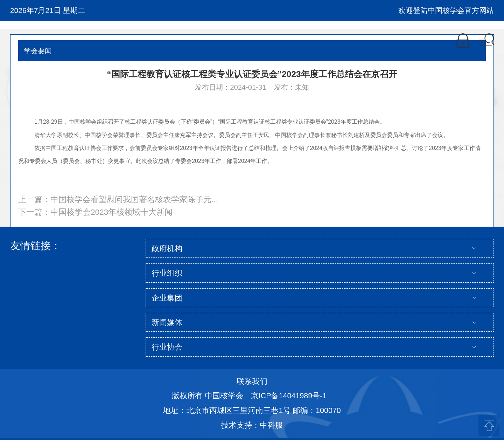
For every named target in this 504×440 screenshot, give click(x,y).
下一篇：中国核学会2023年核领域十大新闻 (95, 212)
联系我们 (252, 381)
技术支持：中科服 (252, 425)
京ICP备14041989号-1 (289, 396)
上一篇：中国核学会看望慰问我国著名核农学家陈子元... (118, 200)
